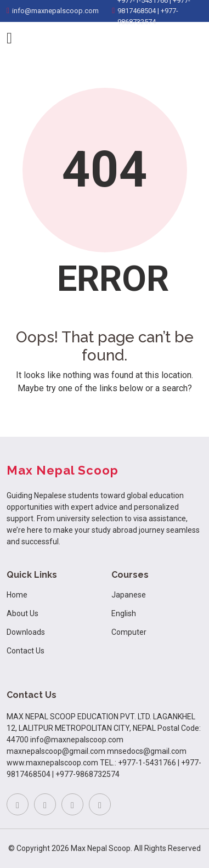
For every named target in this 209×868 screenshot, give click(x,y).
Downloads (26, 632)
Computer (129, 632)
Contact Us (26, 651)
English (124, 613)
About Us (22, 613)
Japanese (129, 595)
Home (17, 595)
